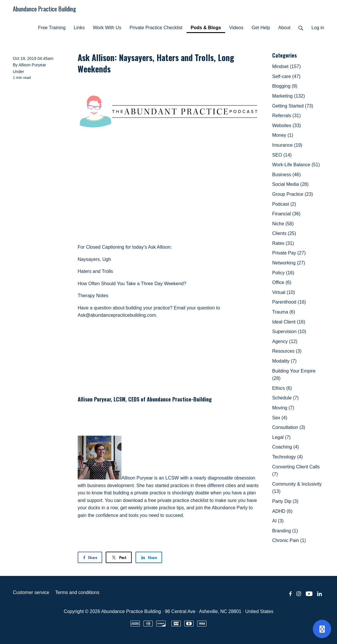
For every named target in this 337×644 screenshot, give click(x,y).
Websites (286, 125)
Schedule (285, 398)
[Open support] (322, 629)
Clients (284, 233)
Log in (318, 28)
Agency (285, 341)
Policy (283, 273)
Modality (284, 361)
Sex (280, 418)
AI (278, 521)
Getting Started (293, 106)
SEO (282, 155)
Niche (283, 224)
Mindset (286, 66)
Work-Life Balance (296, 165)
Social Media (290, 184)
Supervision (289, 331)
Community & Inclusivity (297, 488)
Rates (283, 243)
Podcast (284, 204)
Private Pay (289, 253)
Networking (289, 263)
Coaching (286, 447)
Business (286, 175)
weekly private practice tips (156, 508)
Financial (286, 214)
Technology (288, 457)
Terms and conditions (77, 592)
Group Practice (293, 194)
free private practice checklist (178, 500)
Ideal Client (289, 322)
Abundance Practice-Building (179, 399)
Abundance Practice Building (44, 9)
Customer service (31, 592)
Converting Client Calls (296, 471)
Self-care (286, 76)
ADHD (282, 511)
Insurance (287, 145)
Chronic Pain (289, 540)
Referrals (286, 116)
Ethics (282, 388)
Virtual (284, 292)
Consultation (289, 427)
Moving (283, 408)
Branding (285, 531)
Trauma (284, 312)
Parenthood (289, 302)
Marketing (289, 96)
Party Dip (285, 501)
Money (283, 135)
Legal (281, 437)
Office (282, 282)
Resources (287, 351)
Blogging (285, 86)
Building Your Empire (294, 375)
